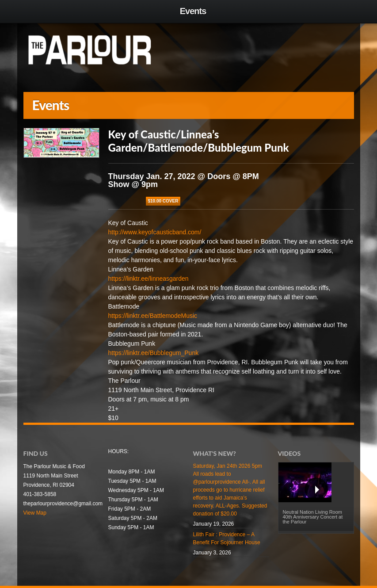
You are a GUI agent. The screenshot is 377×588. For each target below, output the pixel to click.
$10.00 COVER (163, 201)
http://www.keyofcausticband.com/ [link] (155, 232)
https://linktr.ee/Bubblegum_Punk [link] (154, 353)
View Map (35, 513)
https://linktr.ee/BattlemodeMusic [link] (153, 316)
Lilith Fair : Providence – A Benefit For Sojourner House (227, 538)
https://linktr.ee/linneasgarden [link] (149, 279)
